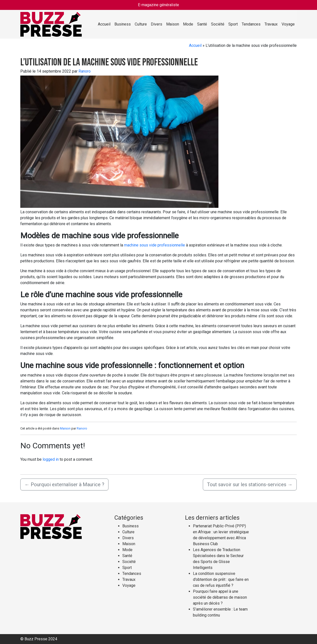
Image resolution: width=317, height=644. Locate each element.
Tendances (251, 24)
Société (218, 24)
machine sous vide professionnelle (155, 245)
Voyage (288, 24)
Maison (173, 24)
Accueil (104, 24)
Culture (141, 24)
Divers (157, 24)
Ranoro (85, 71)
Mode (188, 24)
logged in (51, 459)
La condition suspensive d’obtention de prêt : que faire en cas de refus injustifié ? (221, 579)
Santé (202, 24)
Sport (233, 24)
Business (123, 24)
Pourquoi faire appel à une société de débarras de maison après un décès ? (220, 597)
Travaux (271, 24)
